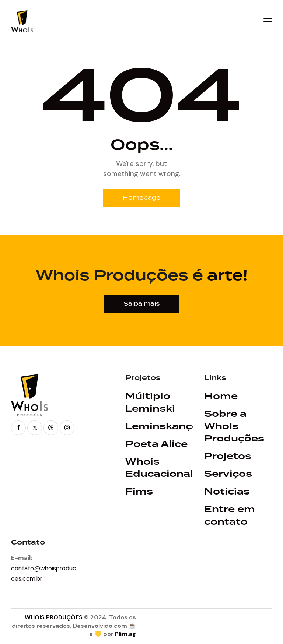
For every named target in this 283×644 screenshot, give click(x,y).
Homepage (142, 198)
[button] (268, 21)
